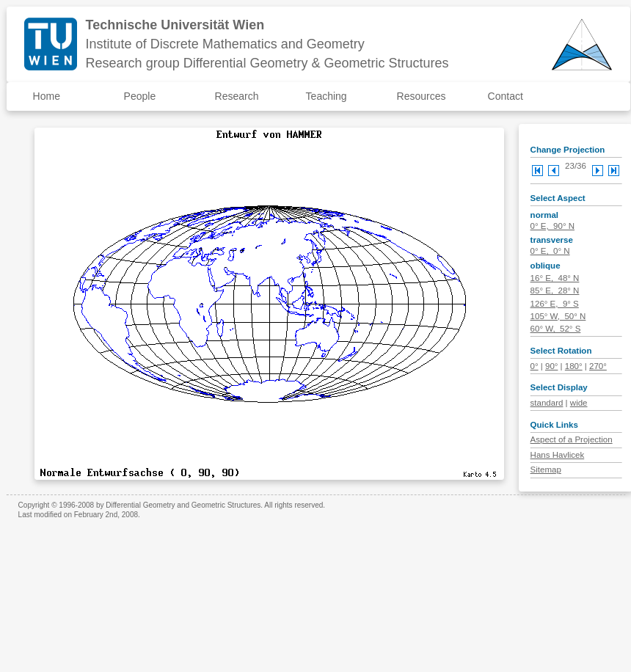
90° (551, 366)
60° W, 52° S (556, 329)
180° (574, 366)
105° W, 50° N (558, 316)
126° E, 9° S (555, 304)
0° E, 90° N (552, 226)
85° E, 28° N (555, 291)
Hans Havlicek (558, 455)
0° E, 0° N (550, 251)
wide (579, 403)
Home (47, 96)
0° (535, 366)
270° (598, 366)
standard (547, 403)
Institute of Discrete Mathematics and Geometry (225, 44)
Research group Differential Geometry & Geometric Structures (267, 63)
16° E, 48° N (555, 278)
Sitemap (546, 470)
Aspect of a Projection (572, 439)
